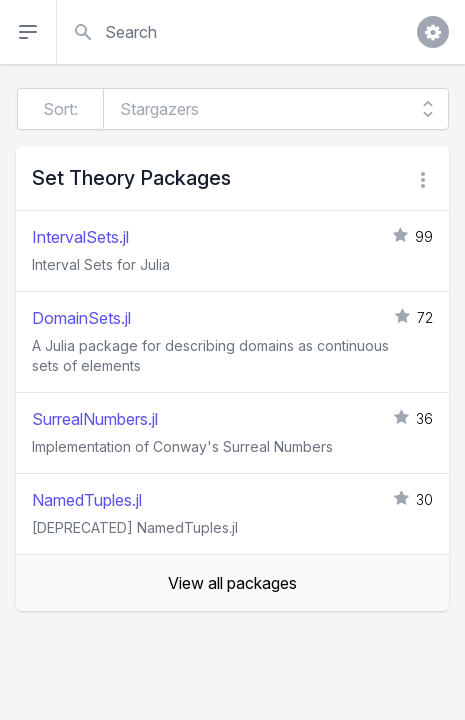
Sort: (60, 109)
